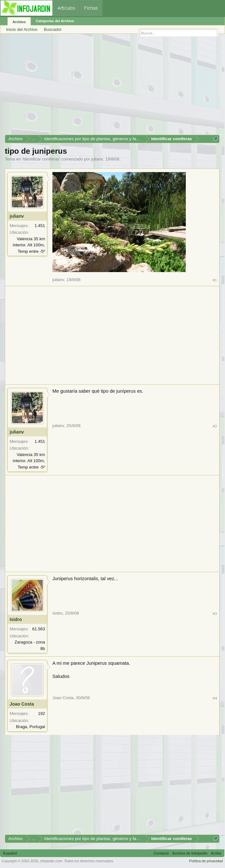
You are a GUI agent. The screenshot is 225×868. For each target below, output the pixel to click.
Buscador (53, 29)
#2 (215, 426)
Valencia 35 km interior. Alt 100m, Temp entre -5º (29, 245)
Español (10, 853)
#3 (215, 613)
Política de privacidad (206, 861)
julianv (97, 159)
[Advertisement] (112, 87)
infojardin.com (51, 861)
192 (41, 713)
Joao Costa (22, 704)
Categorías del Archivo (55, 21)
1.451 (40, 226)
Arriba (216, 853)
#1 (215, 280)
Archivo (19, 22)
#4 (215, 698)
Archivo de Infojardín (190, 853)
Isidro (16, 619)
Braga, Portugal (31, 727)
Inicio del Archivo (22, 29)
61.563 (39, 629)
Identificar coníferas (41, 159)
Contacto (161, 853)
